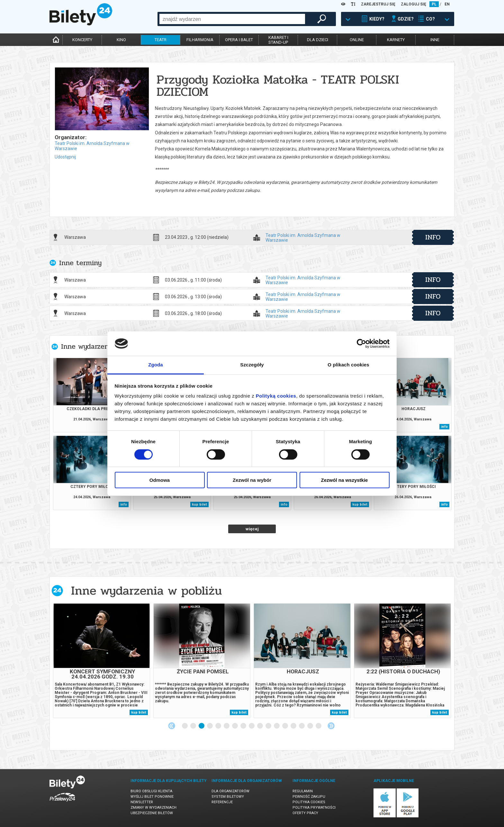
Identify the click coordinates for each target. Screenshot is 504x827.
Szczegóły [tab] (252, 365)
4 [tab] (210, 726)
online (357, 40)
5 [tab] (219, 726)
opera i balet (239, 40)
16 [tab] (310, 726)
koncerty (82, 40)
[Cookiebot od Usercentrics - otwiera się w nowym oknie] (361, 344)
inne (435, 40)
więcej (252, 529)
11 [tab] (269, 726)
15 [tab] (302, 726)
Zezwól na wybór (252, 480)
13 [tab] (285, 726)
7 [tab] (235, 726)
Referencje (222, 802)
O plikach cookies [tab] (348, 365)
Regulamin (303, 791)
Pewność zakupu (309, 797)
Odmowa (160, 480)
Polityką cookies (276, 396)
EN (447, 4)
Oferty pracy (305, 813)
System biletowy (228, 797)
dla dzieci (318, 40)
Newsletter (142, 802)
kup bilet (199, 504)
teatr (161, 40)
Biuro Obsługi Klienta (151, 791)
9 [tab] (252, 726)
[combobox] (232, 19)
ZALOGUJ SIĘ (414, 4)
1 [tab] (185, 726)
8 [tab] (244, 726)
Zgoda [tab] (156, 365)
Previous (172, 726)
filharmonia (200, 40)
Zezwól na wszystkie (345, 480)
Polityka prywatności (314, 808)
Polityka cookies (309, 802)
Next (331, 726)
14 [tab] (294, 726)
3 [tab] (202, 726)
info (433, 237)
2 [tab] (194, 726)
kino (121, 40)
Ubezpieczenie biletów (152, 813)
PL (434, 4)
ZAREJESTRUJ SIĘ (378, 4)
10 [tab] (260, 726)
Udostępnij (65, 157)
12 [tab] (277, 726)
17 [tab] (319, 726)
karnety (396, 40)
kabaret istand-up (278, 40)
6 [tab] (227, 726)
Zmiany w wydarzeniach (153, 808)
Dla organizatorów (230, 791)
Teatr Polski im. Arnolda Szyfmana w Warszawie (303, 238)
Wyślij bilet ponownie (152, 797)
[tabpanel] (102, 661)
